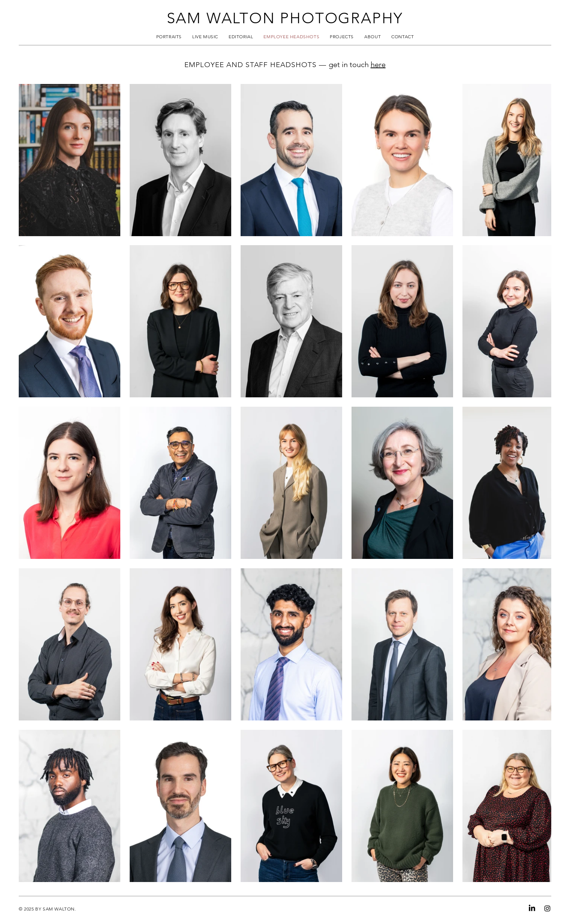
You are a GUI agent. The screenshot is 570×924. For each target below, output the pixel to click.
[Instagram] (547, 908)
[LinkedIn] (532, 908)
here (378, 64)
